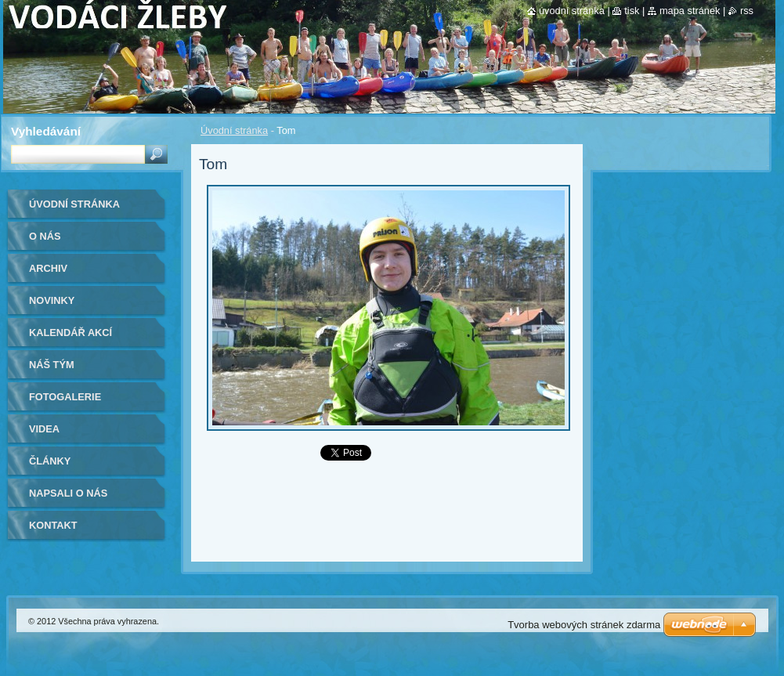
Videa (44, 429)
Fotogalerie (65, 397)
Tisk (632, 11)
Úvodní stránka (234, 130)
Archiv (48, 268)
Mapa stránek (690, 11)
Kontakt (53, 525)
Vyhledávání (46, 131)
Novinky (52, 300)
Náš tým (52, 365)
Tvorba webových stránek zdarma (584, 625)
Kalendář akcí (70, 333)
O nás (45, 236)
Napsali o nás (68, 493)
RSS (747, 11)
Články (50, 461)
